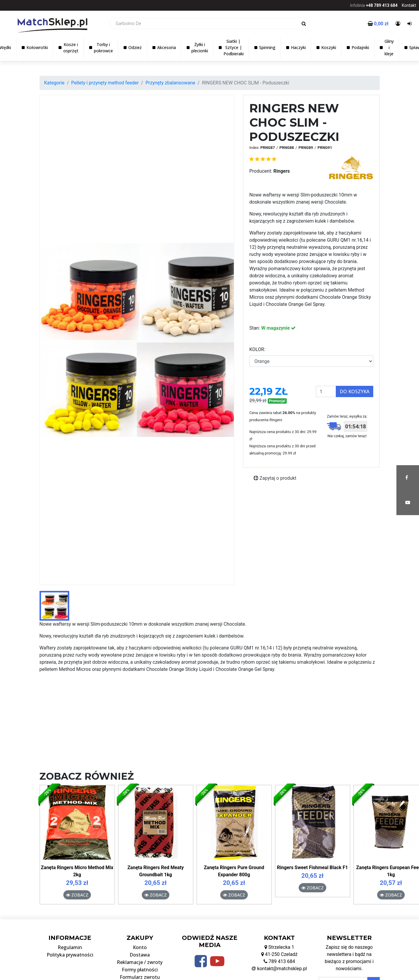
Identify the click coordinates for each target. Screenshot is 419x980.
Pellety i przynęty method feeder (105, 83)
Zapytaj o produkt (275, 478)
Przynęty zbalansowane (170, 83)
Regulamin (70, 947)
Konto (140, 947)
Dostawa (140, 955)
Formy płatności (140, 970)
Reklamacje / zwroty (140, 962)
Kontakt (409, 5)
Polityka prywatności (70, 955)
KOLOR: (257, 349)
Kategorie (54, 83)
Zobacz (77, 895)
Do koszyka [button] (355, 391)
